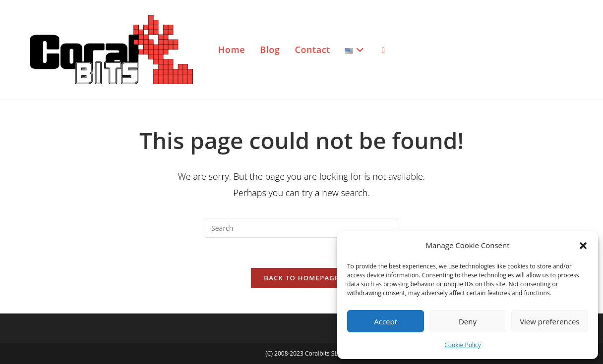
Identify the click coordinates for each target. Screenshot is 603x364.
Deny (468, 321)
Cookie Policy (462, 345)
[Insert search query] (301, 228)
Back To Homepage (301, 278)
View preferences (549, 321)
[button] (583, 246)
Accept (386, 321)
